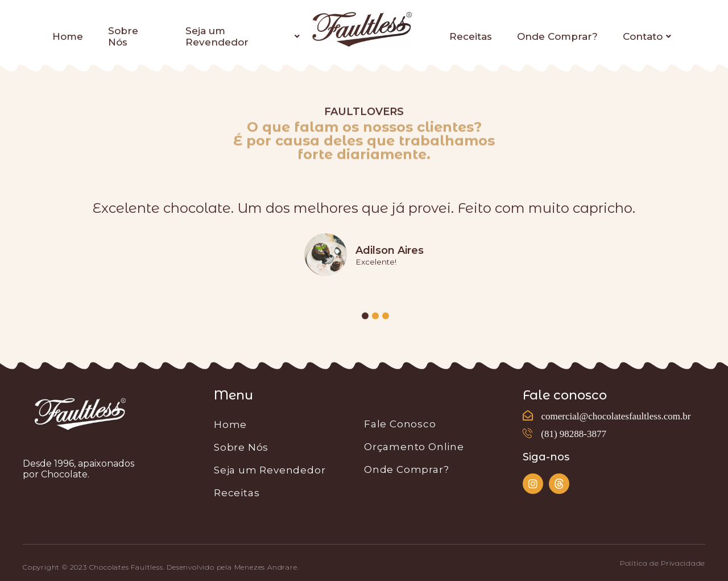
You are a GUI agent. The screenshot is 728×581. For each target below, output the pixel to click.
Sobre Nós (123, 36)
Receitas (471, 36)
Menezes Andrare (266, 567)
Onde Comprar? (557, 36)
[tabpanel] (364, 242)
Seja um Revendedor (243, 36)
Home (68, 36)
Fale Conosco (400, 424)
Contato (647, 36)
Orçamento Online (414, 447)
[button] (663, 563)
